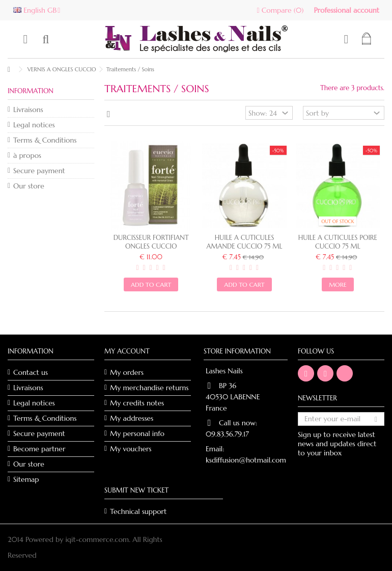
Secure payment (39, 171)
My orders (127, 372)
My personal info (137, 433)
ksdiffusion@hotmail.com (246, 460)
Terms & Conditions (45, 140)
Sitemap (26, 479)
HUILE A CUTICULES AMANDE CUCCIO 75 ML (245, 242)
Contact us (31, 372)
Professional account (346, 10)
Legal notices (34, 125)
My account (127, 351)
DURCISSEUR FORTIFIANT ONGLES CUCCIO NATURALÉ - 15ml (151, 246)
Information (31, 91)
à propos (27, 155)
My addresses (132, 418)
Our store (29, 186)
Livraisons (28, 110)
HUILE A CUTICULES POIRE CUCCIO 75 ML (338, 242)
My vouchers (131, 449)
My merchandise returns (149, 388)
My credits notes (137, 403)
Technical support (138, 511)
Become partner (39, 449)
